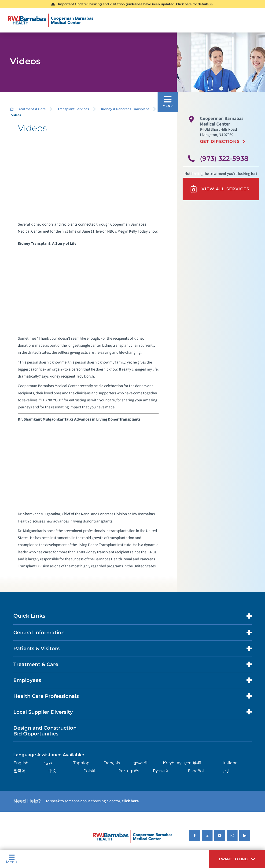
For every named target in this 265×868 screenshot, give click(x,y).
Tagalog (81, 763)
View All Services (219, 189)
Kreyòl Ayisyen (177, 763)
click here (130, 801)
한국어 (20, 771)
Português (129, 771)
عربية (48, 763)
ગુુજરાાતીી (141, 763)
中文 (52, 771)
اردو (226, 771)
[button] (237, 859)
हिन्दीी (197, 763)
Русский (160, 771)
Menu (11, 859)
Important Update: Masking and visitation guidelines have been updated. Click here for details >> (136, 4)
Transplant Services (73, 109)
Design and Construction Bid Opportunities (45, 731)
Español (196, 771)
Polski (89, 771)
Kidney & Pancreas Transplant (125, 109)
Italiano (230, 763)
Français (112, 763)
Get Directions (220, 141)
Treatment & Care (31, 109)
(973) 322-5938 (224, 158)
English (21, 763)
